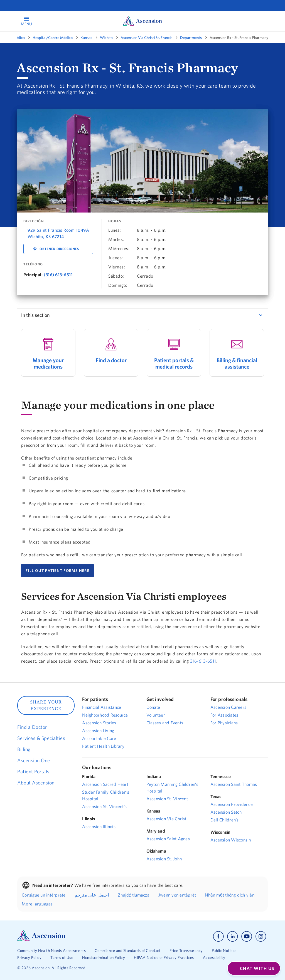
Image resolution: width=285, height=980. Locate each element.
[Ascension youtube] (247, 936)
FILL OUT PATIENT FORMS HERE (57, 571)
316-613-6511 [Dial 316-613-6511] (203, 661)
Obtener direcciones (59, 249)
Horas (115, 221)
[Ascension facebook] (218, 936)
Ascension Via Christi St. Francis (146, 38)
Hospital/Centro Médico (53, 38)
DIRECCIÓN (34, 221)
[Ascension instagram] (261, 936)
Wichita (106, 38)
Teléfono (33, 264)
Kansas (86, 38)
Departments (191, 38)
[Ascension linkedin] (233, 936)
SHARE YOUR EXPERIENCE (46, 705)
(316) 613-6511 (58, 275)
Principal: (33, 275)
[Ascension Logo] (41, 940)
